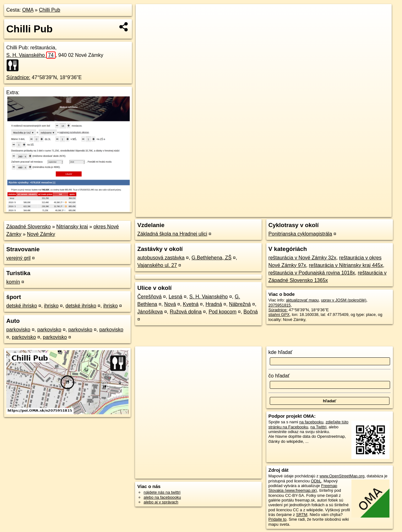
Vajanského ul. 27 (157, 265)
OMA (28, 10)
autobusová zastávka (161, 258)
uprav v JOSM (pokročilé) (344, 300)
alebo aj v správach (161, 502)
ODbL (316, 481)
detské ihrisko (22, 306)
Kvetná (191, 304)
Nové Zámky (41, 234)
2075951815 (280, 305)
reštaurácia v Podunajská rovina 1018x (312, 273)
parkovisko (18, 330)
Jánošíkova (150, 312)
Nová (170, 304)
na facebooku (311, 422)
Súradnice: (18, 77)
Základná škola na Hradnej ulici (172, 234)
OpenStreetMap (283, 212)
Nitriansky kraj (72, 227)
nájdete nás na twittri (162, 492)
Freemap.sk (316, 212)
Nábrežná (240, 304)
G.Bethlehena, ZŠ (212, 258)
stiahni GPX (279, 315)
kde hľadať (281, 352)
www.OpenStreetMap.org (342, 476)
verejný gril (18, 258)
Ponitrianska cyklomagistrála (300, 234)
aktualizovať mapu (302, 300)
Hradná (214, 304)
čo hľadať (279, 376)
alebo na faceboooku (162, 497)
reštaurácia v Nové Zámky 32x (302, 258)
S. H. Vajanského (31, 55)
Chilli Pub (50, 10)
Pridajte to (278, 519)
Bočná (250, 312)
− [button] (147, 24)
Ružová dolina (185, 312)
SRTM (302, 515)
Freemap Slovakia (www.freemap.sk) (303, 488)
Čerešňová (149, 297)
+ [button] (147, 15)
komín (13, 282)
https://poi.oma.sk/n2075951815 (363, 212)
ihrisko (51, 306)
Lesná (176, 297)
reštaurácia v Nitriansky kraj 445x (346, 265)
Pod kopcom (223, 312)
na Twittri (318, 427)
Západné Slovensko (28, 227)
